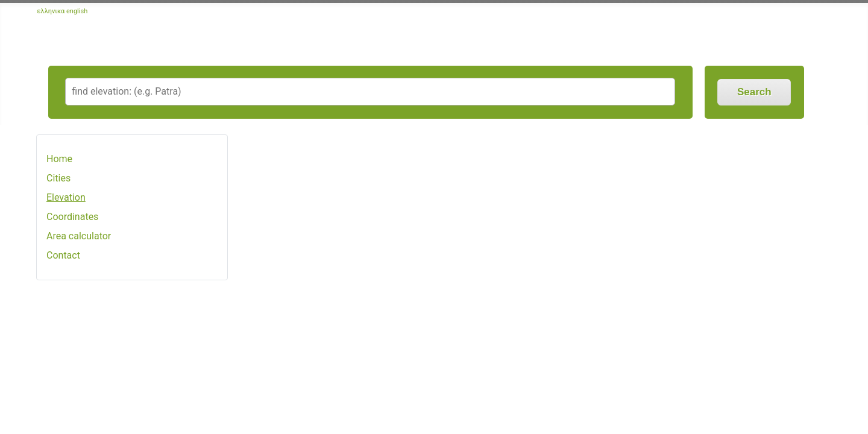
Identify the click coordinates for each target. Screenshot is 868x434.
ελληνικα (51, 11)
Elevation (66, 197)
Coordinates (72, 217)
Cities (58, 178)
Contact (63, 255)
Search (754, 92)
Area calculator (79, 236)
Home (59, 159)
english (77, 11)
